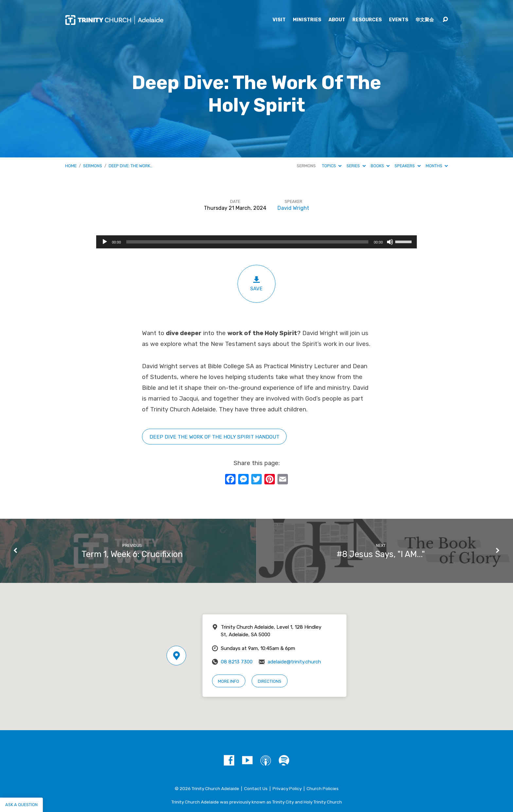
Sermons (93, 166)
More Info (229, 681)
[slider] (248, 242)
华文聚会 (425, 20)
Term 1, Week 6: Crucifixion (132, 554)
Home (71, 166)
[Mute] (390, 242)
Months (437, 166)
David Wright (293, 208)
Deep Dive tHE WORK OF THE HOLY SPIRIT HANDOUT (214, 437)
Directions (270, 681)
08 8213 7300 (237, 662)
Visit (279, 20)
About (337, 20)
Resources (367, 20)
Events (399, 20)
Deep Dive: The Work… (131, 166)
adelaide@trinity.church (294, 662)
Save (256, 284)
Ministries (307, 20)
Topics (332, 166)
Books (380, 166)
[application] (256, 242)
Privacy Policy (287, 788)
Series (356, 166)
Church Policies (323, 788)
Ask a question (21, 805)
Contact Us (256, 788)
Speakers (407, 166)
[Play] (105, 242)
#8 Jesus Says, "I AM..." (381, 554)
